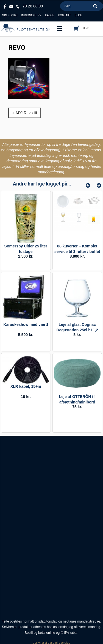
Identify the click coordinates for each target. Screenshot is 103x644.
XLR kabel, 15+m (26, 386)
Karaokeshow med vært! (26, 324)
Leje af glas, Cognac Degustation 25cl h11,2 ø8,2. (77, 330)
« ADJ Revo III (25, 113)
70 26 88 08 (33, 6)
